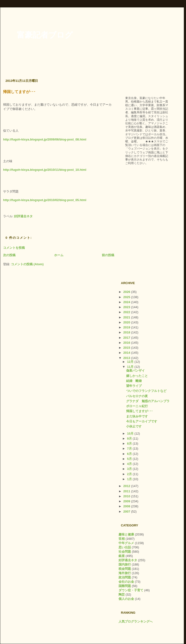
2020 (127, 322)
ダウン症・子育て (131, 590)
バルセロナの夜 (137, 396)
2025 (127, 297)
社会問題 (125, 552)
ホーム (59, 255)
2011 (127, 491)
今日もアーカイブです (142, 421)
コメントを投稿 (14, 248)
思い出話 (125, 547)
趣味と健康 (126, 534)
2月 (130, 474)
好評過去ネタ (23, 216)
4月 (130, 464)
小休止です (134, 426)
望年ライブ (134, 386)
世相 (122, 539)
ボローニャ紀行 (137, 406)
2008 (127, 506)
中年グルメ (126, 543)
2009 (127, 501)
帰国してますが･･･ (19, 92)
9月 (130, 439)
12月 (131, 362)
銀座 (122, 556)
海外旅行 (125, 573)
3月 (130, 469)
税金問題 (125, 569)
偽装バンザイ (135, 371)
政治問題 (125, 577)
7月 (130, 449)
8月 (130, 444)
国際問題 (125, 586)
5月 (130, 459)
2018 (127, 332)
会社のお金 (126, 582)
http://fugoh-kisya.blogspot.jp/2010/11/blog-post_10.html (45, 170)
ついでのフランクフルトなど (146, 391)
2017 (127, 338)
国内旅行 (125, 564)
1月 (130, 479)
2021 (127, 317)
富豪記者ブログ (45, 35)
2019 (127, 327)
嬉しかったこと (137, 376)
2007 (127, 512)
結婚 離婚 (134, 381)
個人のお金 (126, 599)
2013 (127, 358)
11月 (131, 367)
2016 (127, 343)
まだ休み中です (137, 416)
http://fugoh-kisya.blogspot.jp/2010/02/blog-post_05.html (45, 200)
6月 (130, 454)
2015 (127, 348)
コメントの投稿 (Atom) (27, 264)
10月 (131, 434)
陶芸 (122, 595)
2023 (127, 307)
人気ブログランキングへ (136, 621)
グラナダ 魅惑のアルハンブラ (148, 401)
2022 (127, 312)
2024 (127, 302)
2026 (127, 292)
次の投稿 (9, 255)
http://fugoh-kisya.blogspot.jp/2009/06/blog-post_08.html (45, 139)
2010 (127, 496)
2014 (127, 353)
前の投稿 (108, 255)
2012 (127, 486)
